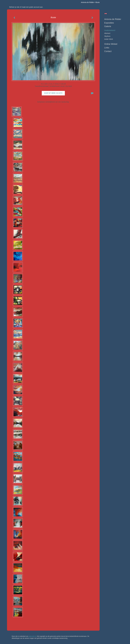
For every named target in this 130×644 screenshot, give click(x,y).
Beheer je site (14, 7)
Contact (108, 51)
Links (107, 48)
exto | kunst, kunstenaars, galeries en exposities (14, 2)
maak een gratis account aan (32, 7)
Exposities (109, 23)
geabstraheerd (110, 30)
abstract (107, 33)
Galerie (108, 26)
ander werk (109, 39)
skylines (107, 36)
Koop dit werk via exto (53, 93)
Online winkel (111, 44)
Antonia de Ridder (87, 2)
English (106, 14)
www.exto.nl (32, 636)
